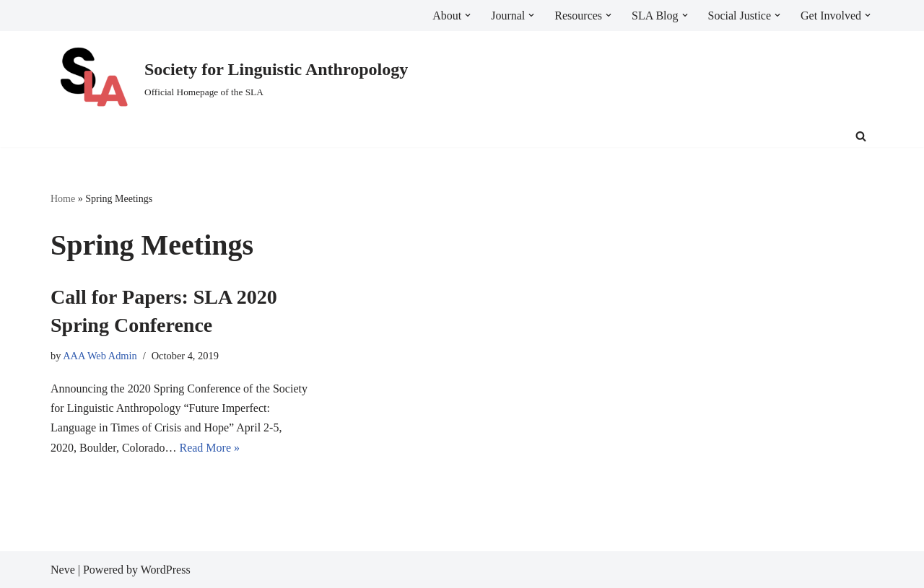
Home (63, 199)
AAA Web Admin (100, 356)
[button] (468, 15)
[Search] (861, 136)
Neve (63, 570)
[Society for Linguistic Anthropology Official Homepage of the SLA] (229, 78)
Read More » (209, 448)
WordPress (166, 570)
